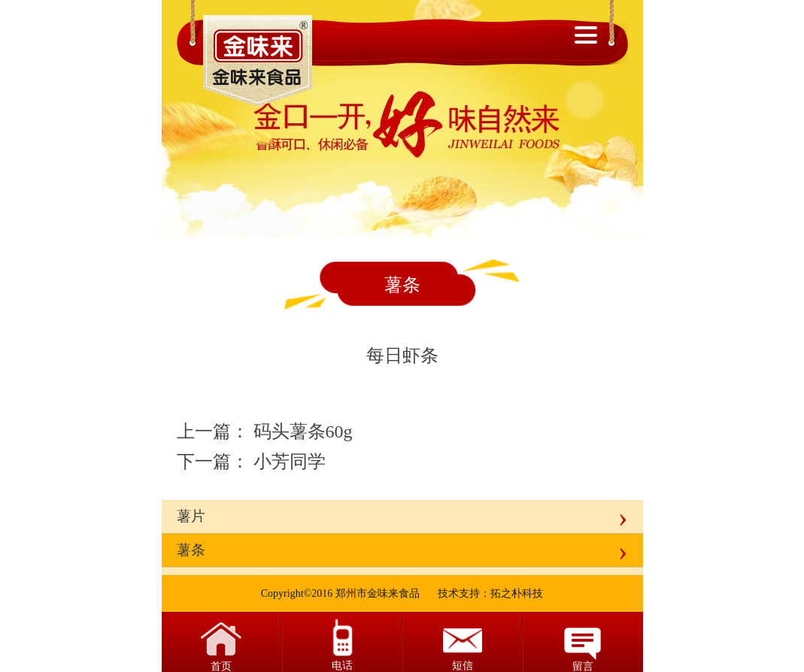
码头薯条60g (303, 431)
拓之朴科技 (517, 593)
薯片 (191, 516)
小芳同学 (290, 462)
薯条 (191, 550)
